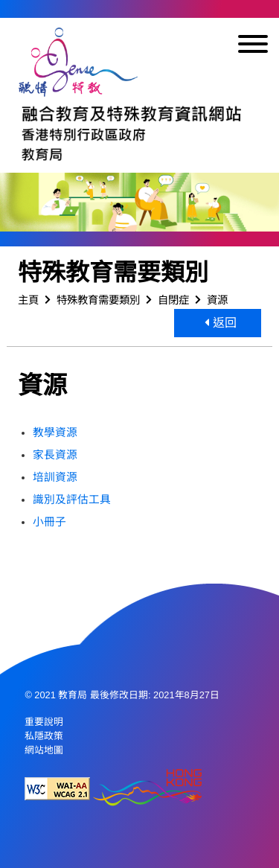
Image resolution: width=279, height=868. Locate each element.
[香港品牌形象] (147, 789)
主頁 (28, 300)
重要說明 (44, 722)
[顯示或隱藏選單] (253, 47)
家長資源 (55, 455)
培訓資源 (55, 477)
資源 (217, 300)
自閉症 (173, 300)
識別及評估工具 (72, 500)
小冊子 (49, 522)
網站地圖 (44, 750)
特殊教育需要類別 (98, 300)
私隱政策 (44, 736)
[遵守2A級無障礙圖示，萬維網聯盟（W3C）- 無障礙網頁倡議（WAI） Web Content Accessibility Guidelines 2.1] (57, 789)
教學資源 (55, 433)
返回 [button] (220, 323)
